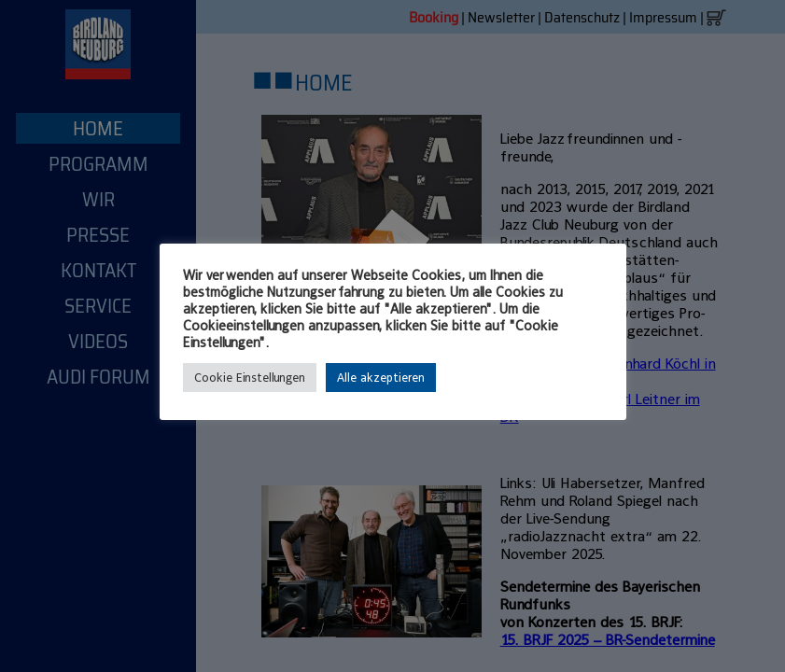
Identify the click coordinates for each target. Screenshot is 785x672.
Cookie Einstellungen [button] (250, 378)
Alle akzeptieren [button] (381, 378)
